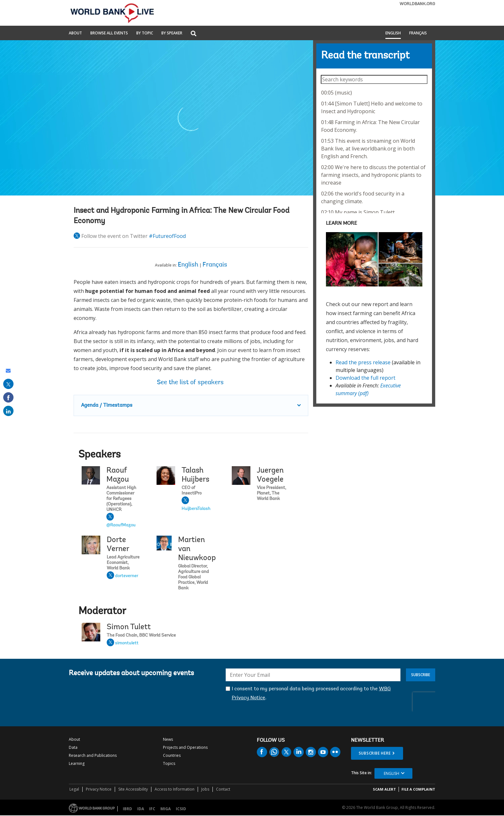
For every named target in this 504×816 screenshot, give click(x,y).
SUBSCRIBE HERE (375, 753)
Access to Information (175, 789)
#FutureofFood (167, 236)
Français (418, 33)
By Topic (145, 33)
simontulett (127, 643)
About (75, 33)
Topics (169, 763)
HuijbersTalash (196, 509)
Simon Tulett (129, 627)
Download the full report (365, 378)
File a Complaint (418, 789)
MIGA (166, 809)
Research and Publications (93, 755)
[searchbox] (374, 79)
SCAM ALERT (384, 789)
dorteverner (127, 576)
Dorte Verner (118, 545)
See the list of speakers (191, 383)
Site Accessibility (133, 789)
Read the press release (363, 362)
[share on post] (8, 384)
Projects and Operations (185, 747)
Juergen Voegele (270, 475)
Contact (223, 789)
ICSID (181, 809)
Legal (74, 789)
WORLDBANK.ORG (417, 4)
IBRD (127, 809)
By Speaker (172, 33)
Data (73, 747)
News (168, 739)
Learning (77, 763)
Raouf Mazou (118, 475)
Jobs (205, 789)
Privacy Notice (99, 789)
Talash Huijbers (195, 475)
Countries (172, 755)
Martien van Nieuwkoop (197, 549)
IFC (152, 809)
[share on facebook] (8, 397)
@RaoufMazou (121, 525)
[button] (194, 34)
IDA (141, 809)
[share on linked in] (8, 411)
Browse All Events (109, 33)
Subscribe (421, 675)
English (393, 33)
